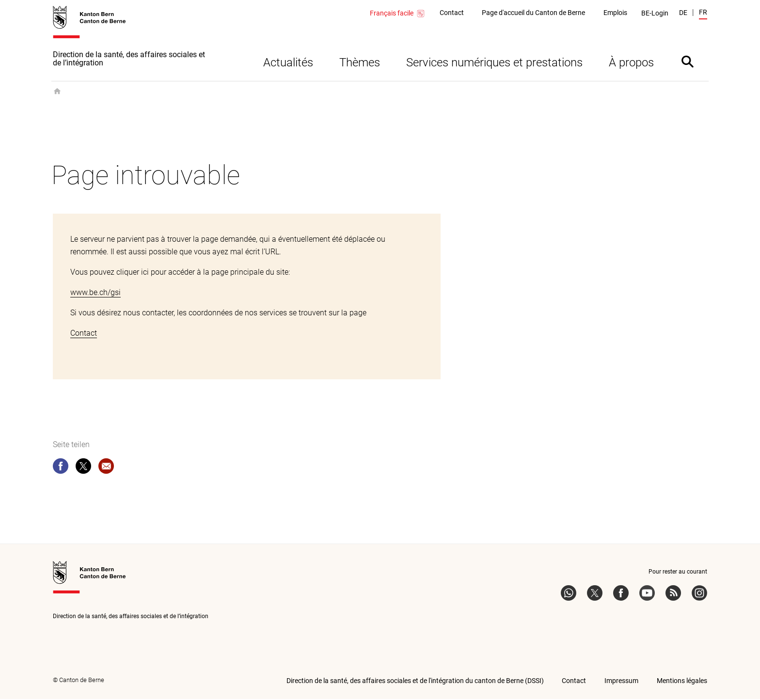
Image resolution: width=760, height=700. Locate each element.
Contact (84, 334)
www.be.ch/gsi (95, 293)
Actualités (288, 63)
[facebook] (61, 469)
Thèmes (360, 63)
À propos (631, 63)
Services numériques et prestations (494, 63)
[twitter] (83, 469)
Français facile (398, 14)
